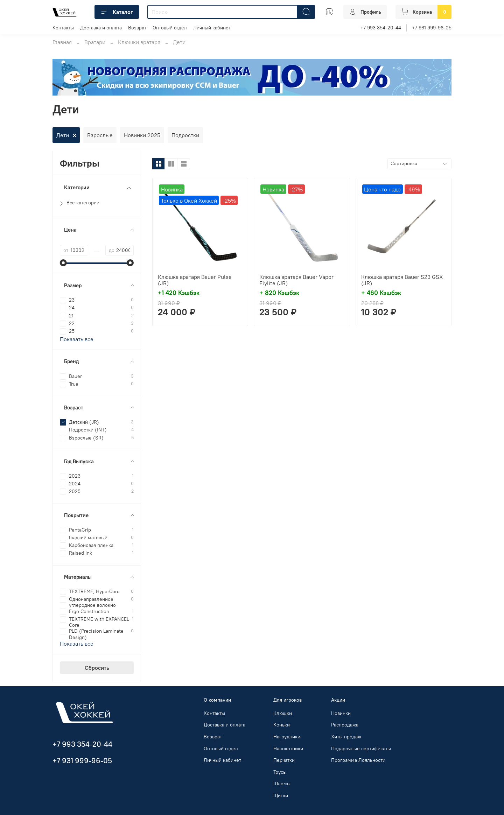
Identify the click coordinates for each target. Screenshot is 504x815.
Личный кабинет (212, 28)
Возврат (137, 28)
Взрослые (100, 135)
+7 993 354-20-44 (381, 28)
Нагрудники (287, 737)
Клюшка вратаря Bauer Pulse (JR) (195, 280)
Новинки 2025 (142, 135)
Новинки (341, 713)
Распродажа (345, 725)
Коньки (282, 725)
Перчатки (284, 760)
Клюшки (283, 713)
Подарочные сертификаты (361, 749)
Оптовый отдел (170, 28)
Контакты (63, 28)
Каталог (117, 12)
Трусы (280, 772)
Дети (63, 135)
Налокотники (288, 749)
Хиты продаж (346, 737)
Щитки (281, 795)
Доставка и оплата (101, 28)
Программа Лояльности (358, 760)
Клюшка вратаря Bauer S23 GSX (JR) (402, 280)
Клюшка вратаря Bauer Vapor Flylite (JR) (296, 280)
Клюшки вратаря (139, 42)
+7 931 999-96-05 (432, 28)
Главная (62, 42)
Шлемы (282, 784)
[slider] (63, 263)
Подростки (185, 135)
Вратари (95, 42)
